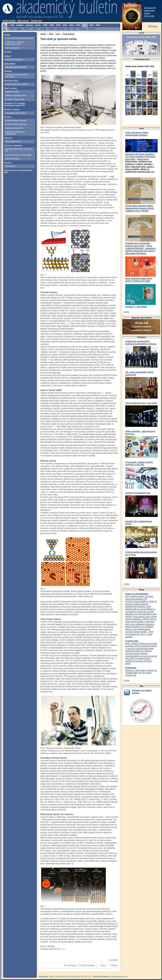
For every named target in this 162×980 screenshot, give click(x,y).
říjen (75, 29)
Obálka (7, 35)
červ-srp (61, 29)
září (69, 29)
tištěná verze (143, 159)
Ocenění (8, 117)
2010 (58, 25)
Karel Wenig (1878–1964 (15, 113)
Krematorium (10, 166)
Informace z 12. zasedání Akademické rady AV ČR (15, 104)
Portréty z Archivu (12, 109)
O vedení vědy (132, 641)
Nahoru (114, 965)
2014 (85, 25)
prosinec (92, 29)
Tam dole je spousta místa (16, 67)
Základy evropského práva (16, 95)
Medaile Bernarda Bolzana (16, 120)
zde (153, 172)
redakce (20, 25)
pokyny (29, 25)
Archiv (127, 312)
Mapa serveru (23, 21)
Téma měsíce (10, 64)
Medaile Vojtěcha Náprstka (16, 124)
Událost (7, 56)
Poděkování (131, 668)
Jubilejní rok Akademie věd (138, 493)
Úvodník (8, 52)
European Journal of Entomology (18, 155)
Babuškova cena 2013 (14, 128)
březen (27, 29)
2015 (91, 25)
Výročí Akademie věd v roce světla (141, 403)
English (153, 26)
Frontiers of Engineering (15, 99)
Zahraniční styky (11, 81)
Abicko (43, 34)
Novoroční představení (14, 60)
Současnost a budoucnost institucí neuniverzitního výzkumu (141, 343)
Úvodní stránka (9, 21)
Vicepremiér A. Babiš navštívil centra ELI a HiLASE (139, 464)
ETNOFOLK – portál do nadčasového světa (14, 43)
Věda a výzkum (11, 88)
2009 (52, 25)
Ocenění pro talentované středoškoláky (15, 133)
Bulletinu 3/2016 (141, 617)
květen (43, 29)
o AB (12, 25)
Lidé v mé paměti (12, 48)
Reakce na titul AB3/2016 (137, 594)
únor (19, 29)
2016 (98, 25)
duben (35, 29)
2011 (65, 25)
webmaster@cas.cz (119, 977)
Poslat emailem (88, 965)
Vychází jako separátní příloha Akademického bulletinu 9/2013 (140, 207)
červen (52, 29)
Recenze (8, 163)
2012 (72, 25)
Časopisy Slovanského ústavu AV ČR (18, 150)
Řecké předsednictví (13, 141)
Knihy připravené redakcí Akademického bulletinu (137, 134)
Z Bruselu (8, 138)
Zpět (103, 965)
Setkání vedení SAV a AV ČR (17, 84)
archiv (38, 25)
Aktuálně (8, 71)
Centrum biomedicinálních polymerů (19, 38)
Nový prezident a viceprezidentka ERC (18, 171)
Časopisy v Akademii (13, 146)
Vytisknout (71, 965)
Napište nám (36, 21)
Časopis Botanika (12, 159)
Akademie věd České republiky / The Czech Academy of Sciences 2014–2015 (140, 157)
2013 (78, 25)
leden (12, 29)
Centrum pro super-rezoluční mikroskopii (17, 76)
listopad (82, 29)
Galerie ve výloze (12, 92)
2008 (45, 25)
